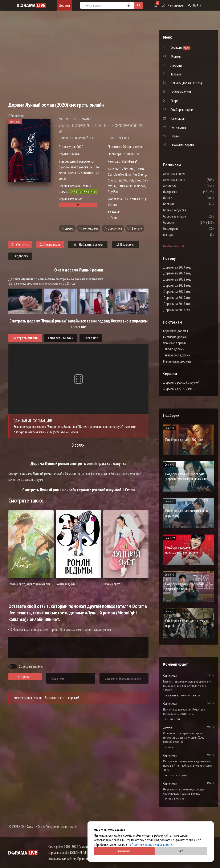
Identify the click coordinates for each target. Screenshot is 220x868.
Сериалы (31, 827)
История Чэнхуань (176, 775)
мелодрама (91, 228)
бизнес (180, 198)
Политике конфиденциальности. (152, 845)
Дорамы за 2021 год (177, 285)
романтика (115, 228)
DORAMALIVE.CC (16, 827)
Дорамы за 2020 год (177, 292)
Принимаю (124, 851)
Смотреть (20, 245)
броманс (181, 222)
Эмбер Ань (127, 169)
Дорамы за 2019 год (177, 298)
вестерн (181, 235)
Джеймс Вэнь (123, 174)
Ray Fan (113, 191)
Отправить (25, 677)
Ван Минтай (130, 161)
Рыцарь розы (172, 719)
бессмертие (183, 228)
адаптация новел (187, 174)
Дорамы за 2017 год (177, 310)
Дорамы (64, 5)
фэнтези (137, 228)
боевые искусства (187, 210)
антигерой (182, 186)
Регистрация (173, 5)
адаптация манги (187, 180)
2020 (80, 147)
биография (183, 192)
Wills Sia (140, 186)
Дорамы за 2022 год (177, 279)
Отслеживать (50, 245)
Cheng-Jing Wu (118, 180)
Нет (181, 851)
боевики (181, 204)
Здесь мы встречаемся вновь (182, 695)
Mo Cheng (140, 174)
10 (48, 189)
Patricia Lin (125, 186)
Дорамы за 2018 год (177, 304)
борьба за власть (187, 216)
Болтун (169, 747)
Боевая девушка (175, 799)
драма (69, 228)
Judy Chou (135, 180)
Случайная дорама (183, 145)
